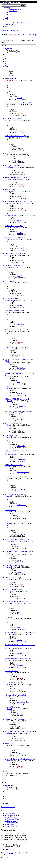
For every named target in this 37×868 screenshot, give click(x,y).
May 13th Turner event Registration (16, 477)
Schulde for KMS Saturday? (14, 266)
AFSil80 (19, 98)
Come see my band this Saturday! (15, 253)
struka (19, 197)
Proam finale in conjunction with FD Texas (18, 202)
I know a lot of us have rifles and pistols (17, 522)
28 (9, 93)
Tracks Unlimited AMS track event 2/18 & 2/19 (20, 659)
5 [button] (5, 61)
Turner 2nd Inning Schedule (14, 683)
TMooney (20, 172)
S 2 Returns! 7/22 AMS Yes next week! (17, 399)
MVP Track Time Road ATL (14, 465)
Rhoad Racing (32, 35)
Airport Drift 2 (9, 743)
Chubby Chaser (22, 368)
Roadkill (19, 276)
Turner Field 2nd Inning (12, 707)
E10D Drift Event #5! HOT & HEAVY (17, 347)
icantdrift (20, 233)
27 (9, 91)
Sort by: (23, 774)
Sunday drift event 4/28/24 (13, 118)
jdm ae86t (10, 496)
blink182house (11, 215)
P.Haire (9, 120)
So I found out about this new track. (16, 494)
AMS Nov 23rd (10, 189)
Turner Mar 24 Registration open (15, 565)
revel (18, 546)
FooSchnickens (22, 406)
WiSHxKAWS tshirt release (14, 589)
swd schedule (9, 617)
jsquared (9, 524)
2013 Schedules (10, 281)
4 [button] (5, 60)
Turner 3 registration (11, 671)
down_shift (10, 240)
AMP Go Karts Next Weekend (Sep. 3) (17, 136)
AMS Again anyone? (11, 387)
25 (9, 87)
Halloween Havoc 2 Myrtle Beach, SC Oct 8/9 (19, 719)
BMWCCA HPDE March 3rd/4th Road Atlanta (20, 633)
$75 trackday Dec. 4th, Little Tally (16, 695)
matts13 (19, 628)
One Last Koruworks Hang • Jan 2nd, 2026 (18, 103)
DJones (9, 425)
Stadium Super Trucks (12, 299)
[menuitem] (13, 11)
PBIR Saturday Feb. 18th (13, 577)
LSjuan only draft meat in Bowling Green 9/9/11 (20, 759)
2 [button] (5, 56)
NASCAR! (8, 153)
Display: (9, 774)
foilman (9, 191)
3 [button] (5, 58)
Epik (8, 377)
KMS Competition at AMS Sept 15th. (17, 330)
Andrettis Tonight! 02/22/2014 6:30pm (17, 177)
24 (9, 86)
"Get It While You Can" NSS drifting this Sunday (20, 731)
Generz (19, 418)
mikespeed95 (11, 761)
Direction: (10, 775)
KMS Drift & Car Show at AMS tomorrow (18, 411)
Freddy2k (20, 394)
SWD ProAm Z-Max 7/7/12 (14, 423)
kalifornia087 (11, 167)
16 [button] (6, 65)
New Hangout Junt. (11, 78)
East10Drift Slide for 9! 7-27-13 (15, 238)
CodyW (24, 35)
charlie (19, 35)
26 (9, 89)
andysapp (13, 35)
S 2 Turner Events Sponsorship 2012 (16, 602)
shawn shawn (21, 714)
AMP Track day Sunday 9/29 (14, 226)
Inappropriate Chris (23, 472)
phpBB (11, 853)
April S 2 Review (10, 510)
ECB (6, 214)
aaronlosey (10, 203)
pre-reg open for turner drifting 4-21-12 (17, 539)
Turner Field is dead (11, 435)
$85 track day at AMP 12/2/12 (14, 311)
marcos (9, 179)
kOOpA (9, 363)
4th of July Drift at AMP (12, 165)
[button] (9, 49)
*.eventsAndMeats (10, 31)
